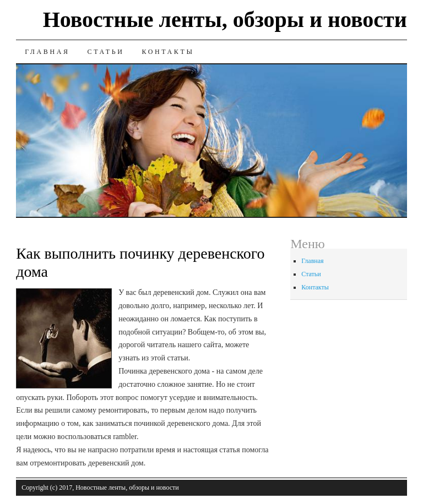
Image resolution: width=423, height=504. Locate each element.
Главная (47, 52)
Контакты (168, 52)
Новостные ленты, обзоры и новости (225, 20)
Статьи (106, 52)
